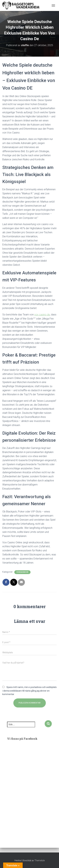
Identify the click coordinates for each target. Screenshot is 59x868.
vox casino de (42, 315)
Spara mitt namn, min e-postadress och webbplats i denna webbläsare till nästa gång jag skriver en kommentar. (29, 691)
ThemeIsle (40, 860)
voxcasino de (22, 572)
